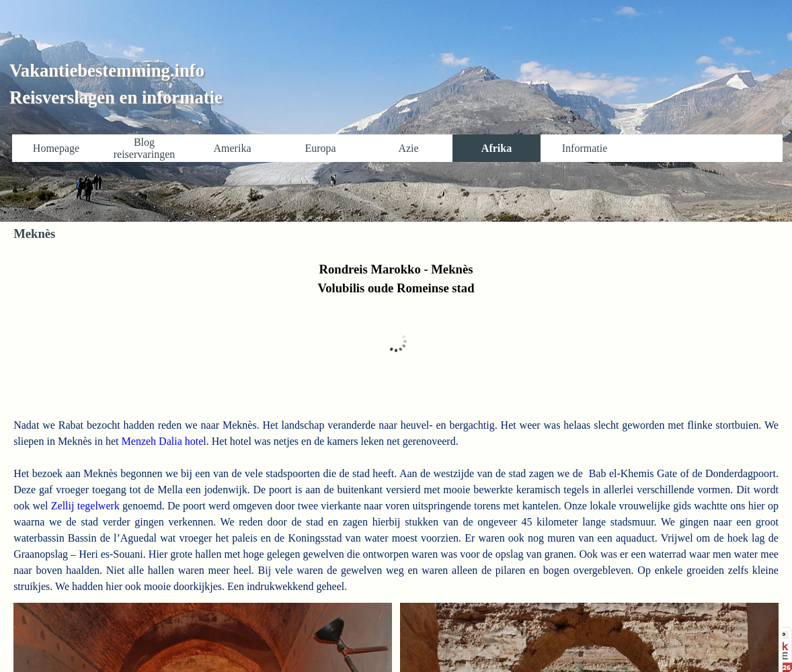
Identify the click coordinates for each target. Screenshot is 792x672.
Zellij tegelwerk (84, 506)
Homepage (56, 148)
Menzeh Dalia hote (161, 441)
